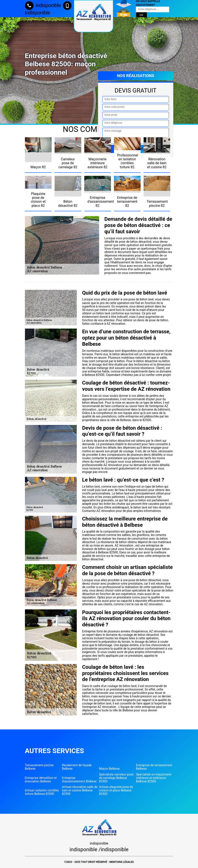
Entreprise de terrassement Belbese (154, 767)
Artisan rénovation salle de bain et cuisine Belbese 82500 (80, 790)
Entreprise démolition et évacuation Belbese (41, 780)
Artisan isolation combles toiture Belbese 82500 (42, 792)
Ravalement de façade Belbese (77, 767)
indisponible (43, 5)
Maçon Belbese (109, 769)
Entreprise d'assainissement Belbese (79, 780)
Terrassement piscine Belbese (39, 767)
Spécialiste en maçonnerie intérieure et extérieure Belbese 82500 (154, 778)
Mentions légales (122, 862)
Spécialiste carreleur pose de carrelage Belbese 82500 (116, 778)
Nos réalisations (136, 76)
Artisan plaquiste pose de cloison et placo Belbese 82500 (116, 790)
